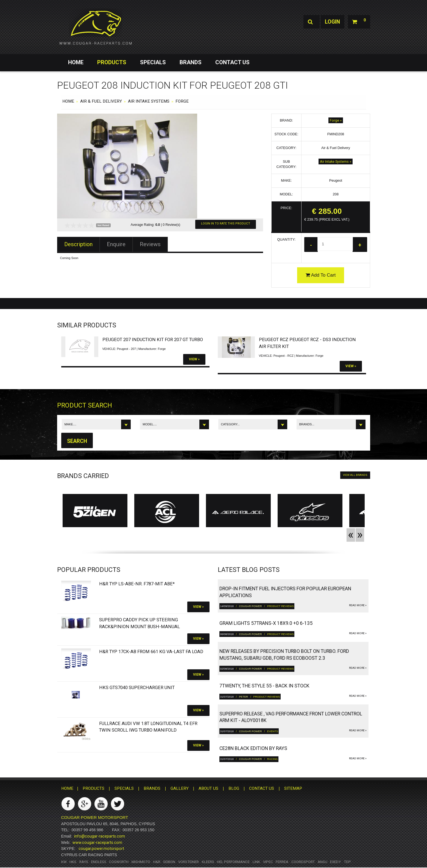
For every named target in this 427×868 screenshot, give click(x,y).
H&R (157, 862)
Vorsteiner (189, 862)
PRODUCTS (112, 62)
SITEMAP (293, 789)
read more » (358, 606)
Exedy (335, 862)
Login (331, 22)
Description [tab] (78, 244)
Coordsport (303, 862)
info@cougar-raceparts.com (100, 837)
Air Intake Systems (149, 101)
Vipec (268, 862)
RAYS (84, 862)
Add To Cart (321, 275)
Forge (182, 101)
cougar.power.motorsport (101, 849)
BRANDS (191, 62)
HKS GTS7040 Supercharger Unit (137, 688)
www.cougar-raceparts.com (97, 843)
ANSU (323, 862)
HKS (73, 862)
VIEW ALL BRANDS (355, 475)
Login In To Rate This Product (226, 224)
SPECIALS (153, 62)
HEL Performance (233, 862)
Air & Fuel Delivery (101, 101)
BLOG (234, 789)
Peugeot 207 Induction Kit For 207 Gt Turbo (153, 340)
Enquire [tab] (116, 244)
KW (64, 862)
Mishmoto (141, 862)
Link (256, 862)
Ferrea (282, 862)
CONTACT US (232, 62)
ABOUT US (208, 789)
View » (194, 359)
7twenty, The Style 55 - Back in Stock (264, 686)
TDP (347, 862)
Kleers (208, 862)
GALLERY (180, 789)
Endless (99, 862)
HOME (76, 62)
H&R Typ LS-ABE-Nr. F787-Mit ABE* (137, 584)
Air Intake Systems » (336, 161)
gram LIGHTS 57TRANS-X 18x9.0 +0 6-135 (266, 624)
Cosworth (119, 862)
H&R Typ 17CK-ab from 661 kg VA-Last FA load (151, 652)
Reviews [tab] (150, 244)
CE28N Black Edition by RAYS (253, 749)
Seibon (169, 862)
